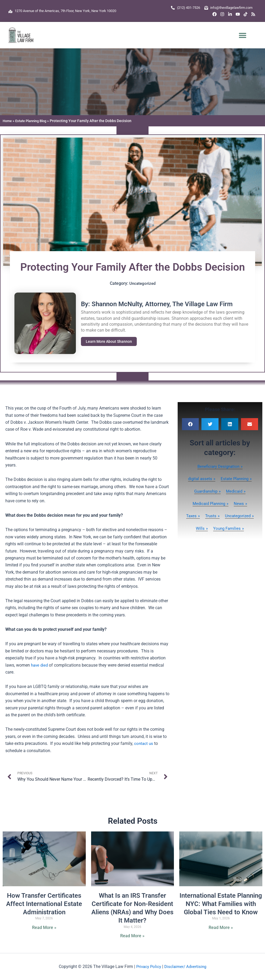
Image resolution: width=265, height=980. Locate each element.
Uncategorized (142, 283)
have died (40, 665)
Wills (236, 528)
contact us (144, 743)
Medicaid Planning (209, 503)
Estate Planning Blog (34, 121)
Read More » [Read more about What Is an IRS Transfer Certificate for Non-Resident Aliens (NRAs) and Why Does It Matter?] (132, 936)
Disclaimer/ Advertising (186, 967)
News (240, 503)
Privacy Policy (148, 967)
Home (8, 121)
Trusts (228, 516)
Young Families (218, 541)
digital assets (199, 479)
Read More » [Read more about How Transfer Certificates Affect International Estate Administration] (44, 928)
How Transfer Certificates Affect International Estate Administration (44, 904)
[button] (243, 35)
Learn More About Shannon (110, 341)
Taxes (208, 516)
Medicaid (235, 491)
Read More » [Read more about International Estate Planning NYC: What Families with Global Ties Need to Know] (221, 928)
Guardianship (205, 491)
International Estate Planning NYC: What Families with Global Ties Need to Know (221, 904)
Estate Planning (235, 479)
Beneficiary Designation (218, 466)
